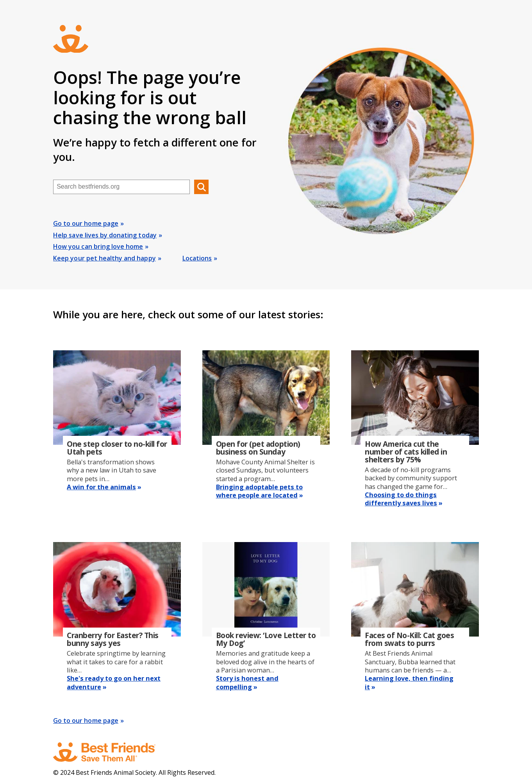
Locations (197, 258)
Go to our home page (86, 223)
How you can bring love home (98, 246)
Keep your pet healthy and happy (104, 258)
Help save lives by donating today (105, 235)
